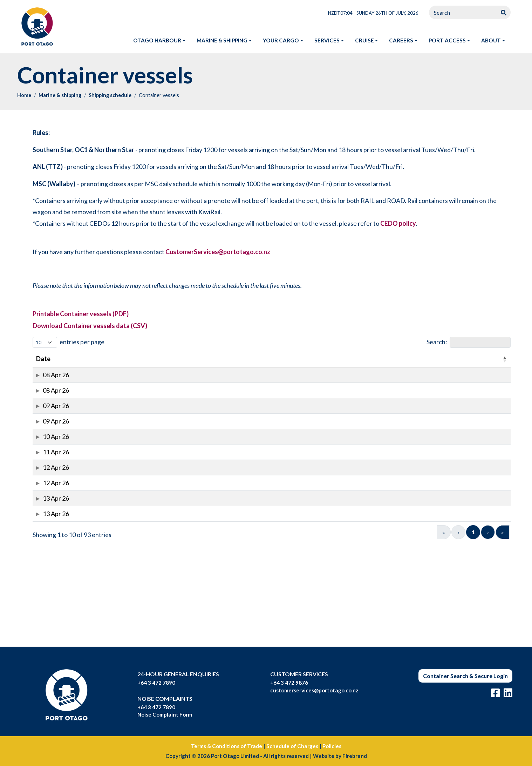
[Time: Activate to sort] (260, 359)
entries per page (82, 342)
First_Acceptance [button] (303, 359)
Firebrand (355, 756)
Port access (447, 40)
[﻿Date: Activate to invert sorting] (47, 359)
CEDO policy (398, 223)
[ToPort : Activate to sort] (492, 359)
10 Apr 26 (45, 479)
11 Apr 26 (45, 504)
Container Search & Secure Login (465, 676)
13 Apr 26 (45, 579)
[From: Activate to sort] (453, 359)
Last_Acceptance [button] (367, 359)
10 (473, 627)
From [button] (445, 359)
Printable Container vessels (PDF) (81, 314)
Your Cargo (281, 40)
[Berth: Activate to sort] (231, 359)
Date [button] (43, 359)
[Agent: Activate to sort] (418, 359)
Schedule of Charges (292, 746)
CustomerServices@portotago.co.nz (218, 252)
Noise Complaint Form (165, 714)
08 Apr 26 (45, 379)
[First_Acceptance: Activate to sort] (306, 359)
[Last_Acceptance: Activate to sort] (370, 359)
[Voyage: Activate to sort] (161, 359)
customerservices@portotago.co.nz (314, 690)
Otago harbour (157, 40)
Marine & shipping (222, 40)
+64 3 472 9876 (289, 683)
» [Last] (503, 627)
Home (24, 95)
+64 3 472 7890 (156, 683)
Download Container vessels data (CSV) (90, 326)
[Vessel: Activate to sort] (83, 359)
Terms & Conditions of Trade (227, 746)
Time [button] (257, 359)
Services (327, 40)
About (491, 40)
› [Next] (488, 627)
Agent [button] (415, 359)
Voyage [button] (158, 359)
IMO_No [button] (120, 359)
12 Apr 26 (45, 529)
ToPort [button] (486, 359)
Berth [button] (228, 359)
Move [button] (192, 359)
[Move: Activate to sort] (198, 359)
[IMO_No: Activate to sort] (124, 359)
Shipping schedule (110, 95)
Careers (401, 40)
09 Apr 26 (45, 429)
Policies (332, 746)
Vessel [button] (75, 359)
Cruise (364, 40)
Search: (437, 342)
